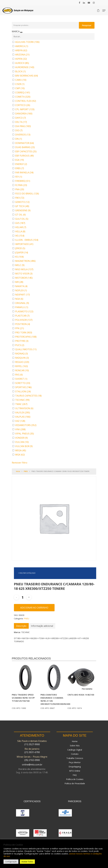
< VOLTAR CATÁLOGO (27, 573)
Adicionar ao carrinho (34, 608)
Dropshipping (75, 767)
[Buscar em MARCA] (53, 36)
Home (75, 741)
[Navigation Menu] (104, 11)
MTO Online (75, 771)
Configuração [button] (11, 862)
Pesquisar (87, 25)
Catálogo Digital (75, 750)
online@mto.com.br (32, 765)
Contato (75, 754)
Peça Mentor (75, 762)
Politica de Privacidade (75, 783)
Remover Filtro (20, 463)
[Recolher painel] (21, 32)
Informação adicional (42, 626)
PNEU (26, 471)
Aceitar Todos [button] (27, 862)
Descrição (21, 626)
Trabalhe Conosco (75, 758)
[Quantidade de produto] (23, 597)
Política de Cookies (75, 779)
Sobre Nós (75, 746)
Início (18, 471)
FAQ (75, 775)
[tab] (21, 626)
